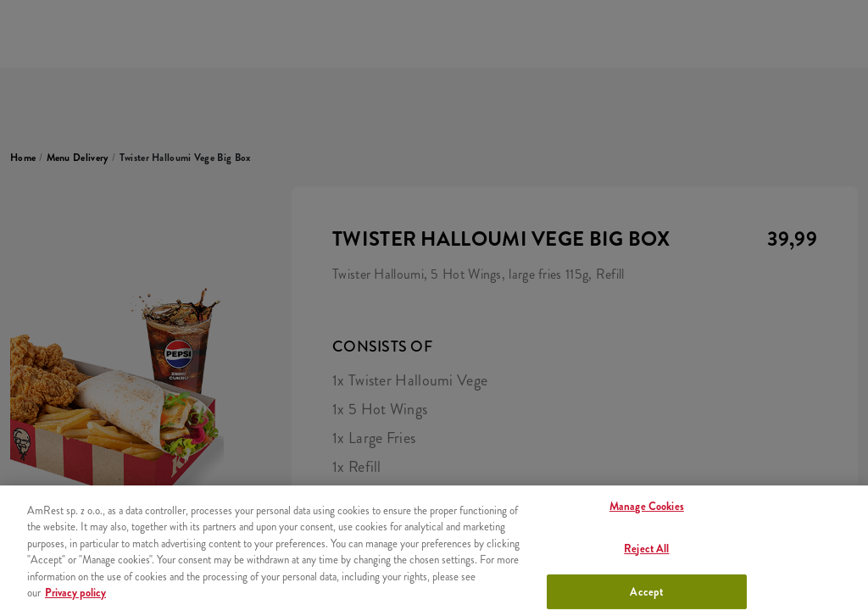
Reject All (646, 549)
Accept (646, 592)
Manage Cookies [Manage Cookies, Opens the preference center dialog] (647, 507)
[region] (434, 548)
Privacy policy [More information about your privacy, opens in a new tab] (75, 593)
